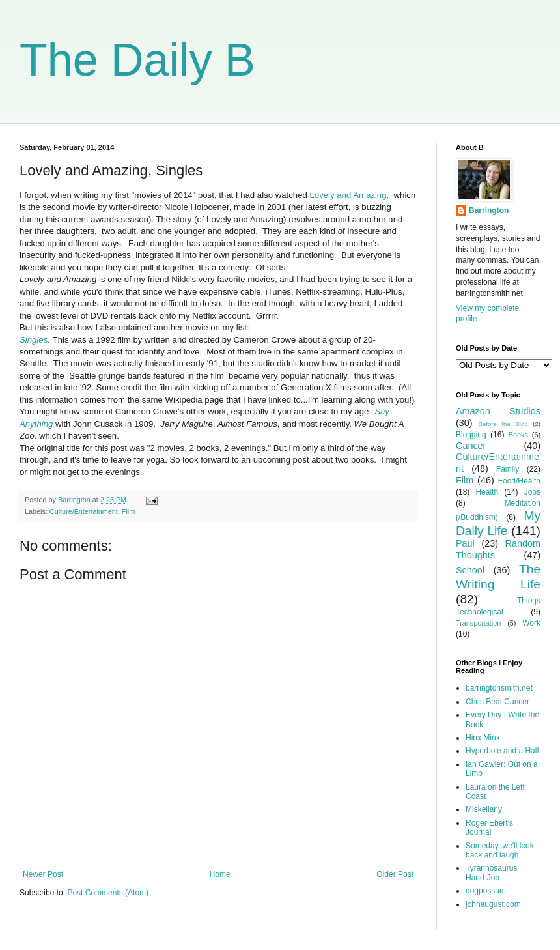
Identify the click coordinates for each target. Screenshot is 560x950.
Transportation (478, 623)
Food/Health (519, 481)
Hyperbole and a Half (502, 751)
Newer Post (43, 874)
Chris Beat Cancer (497, 702)
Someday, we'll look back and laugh (500, 850)
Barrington (489, 210)
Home (220, 874)
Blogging (471, 435)
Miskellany (484, 809)
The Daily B (137, 60)
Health (487, 492)
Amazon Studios (498, 411)
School (470, 570)
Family (508, 469)
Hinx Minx (483, 738)
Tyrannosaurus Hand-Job (491, 872)
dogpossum (486, 891)
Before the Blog (503, 424)
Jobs (532, 492)
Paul (465, 543)
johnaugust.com (493, 904)
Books (518, 435)
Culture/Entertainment (84, 511)
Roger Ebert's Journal (489, 828)
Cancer (471, 446)
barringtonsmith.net (499, 688)
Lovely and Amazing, (350, 195)
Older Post (395, 874)
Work (531, 623)
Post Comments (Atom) (108, 893)
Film (128, 511)
